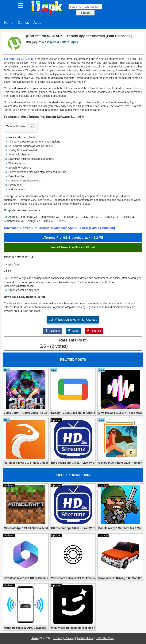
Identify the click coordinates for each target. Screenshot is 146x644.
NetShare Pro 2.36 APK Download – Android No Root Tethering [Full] (26, 628)
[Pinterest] (94, 331)
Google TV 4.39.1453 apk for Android (73, 413)
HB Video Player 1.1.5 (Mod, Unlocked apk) (26, 463)
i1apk (35, 638)
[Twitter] (74, 331)
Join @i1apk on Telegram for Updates (73, 320)
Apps (37, 23)
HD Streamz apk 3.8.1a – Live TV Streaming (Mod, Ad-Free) (73, 463)
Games (23, 23)
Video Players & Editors (54, 42)
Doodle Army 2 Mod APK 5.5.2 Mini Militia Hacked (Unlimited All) (120, 528)
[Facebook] (53, 331)
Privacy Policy (63, 638)
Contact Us (85, 638)
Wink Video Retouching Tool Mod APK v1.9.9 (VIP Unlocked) (73, 628)
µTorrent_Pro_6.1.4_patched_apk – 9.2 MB (73, 238)
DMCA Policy (106, 638)
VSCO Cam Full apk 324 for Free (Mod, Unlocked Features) (73, 578)
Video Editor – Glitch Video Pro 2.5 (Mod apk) (26, 413)
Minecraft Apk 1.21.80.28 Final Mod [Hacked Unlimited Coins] (26, 528)
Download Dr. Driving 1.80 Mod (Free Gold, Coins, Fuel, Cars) (120, 578)
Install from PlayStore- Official (73, 247)
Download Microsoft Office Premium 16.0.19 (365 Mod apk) (26, 578)
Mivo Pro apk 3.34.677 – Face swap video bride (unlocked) (120, 413)
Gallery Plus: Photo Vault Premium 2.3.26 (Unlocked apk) (120, 463)
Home (9, 23)
